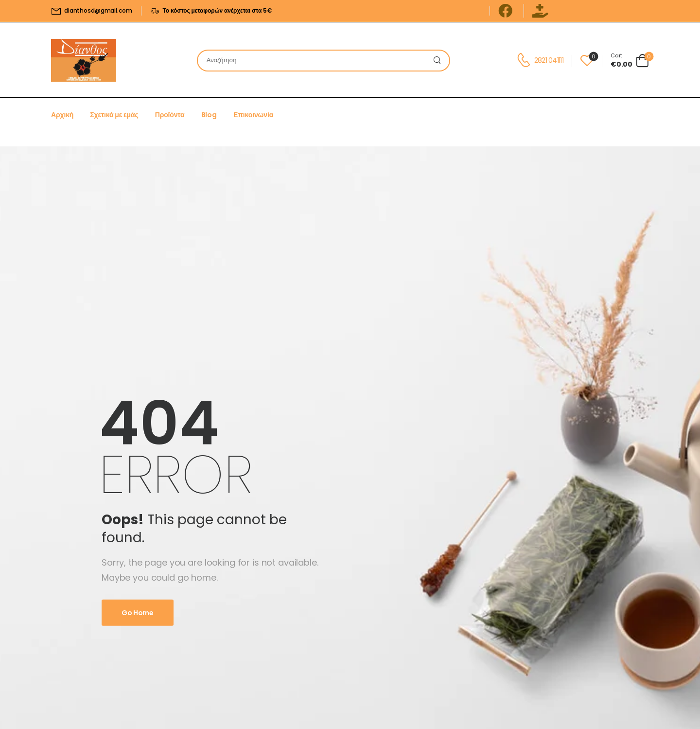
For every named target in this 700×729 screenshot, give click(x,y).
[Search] (314, 61)
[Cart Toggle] (630, 60)
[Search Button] (439, 61)
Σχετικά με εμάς (114, 115)
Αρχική (62, 115)
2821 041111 (549, 60)
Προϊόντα (170, 115)
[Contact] (525, 60)
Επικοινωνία (253, 115)
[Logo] (84, 60)
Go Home (138, 613)
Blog (209, 115)
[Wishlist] (587, 61)
